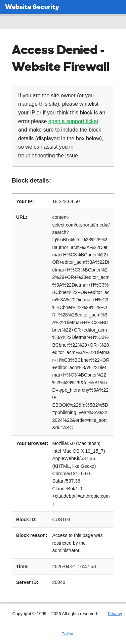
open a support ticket (73, 121)
